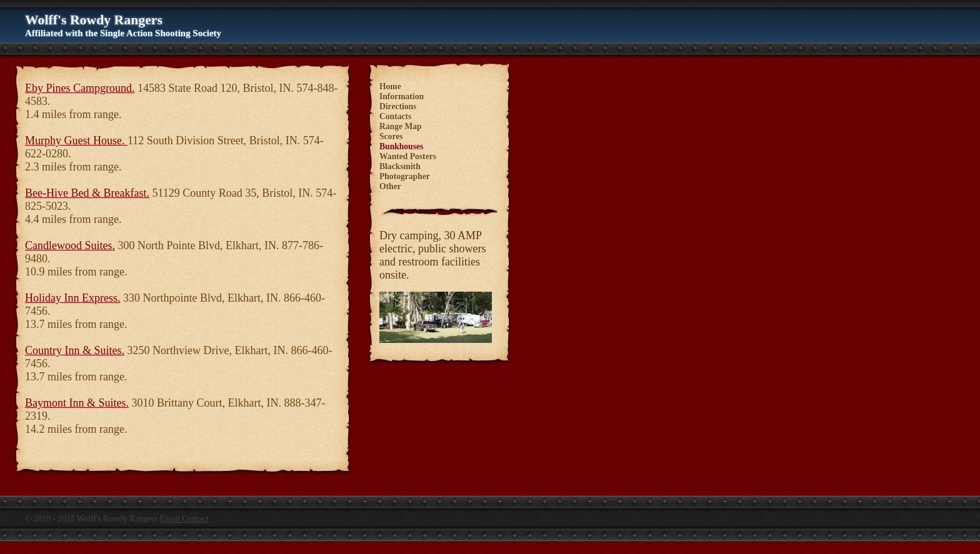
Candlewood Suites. (70, 245)
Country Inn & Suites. (75, 350)
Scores (391, 136)
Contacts (395, 116)
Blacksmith (400, 166)
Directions (398, 106)
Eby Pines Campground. (80, 88)
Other (390, 186)
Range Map (401, 126)
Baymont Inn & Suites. (77, 403)
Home (390, 87)
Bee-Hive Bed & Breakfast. (87, 193)
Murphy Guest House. (76, 141)
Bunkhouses (401, 146)
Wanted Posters (408, 156)
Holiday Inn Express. (72, 298)
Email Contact (184, 519)
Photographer (405, 176)
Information (402, 96)
